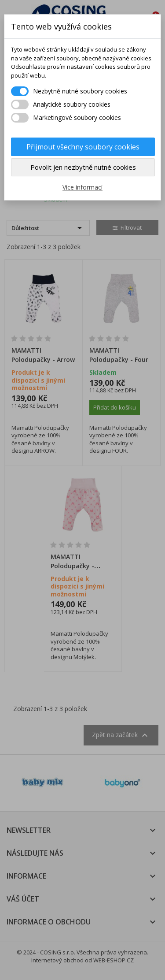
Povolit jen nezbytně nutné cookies (83, 167)
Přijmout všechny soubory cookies (83, 147)
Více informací (82, 187)
